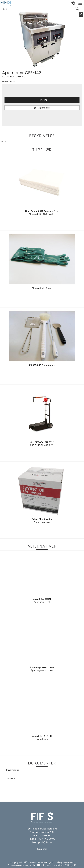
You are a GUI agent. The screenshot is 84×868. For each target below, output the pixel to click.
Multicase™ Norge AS (66, 865)
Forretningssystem (17, 865)
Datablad (10, 779)
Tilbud (42, 100)
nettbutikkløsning (38, 865)
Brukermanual (13, 770)
